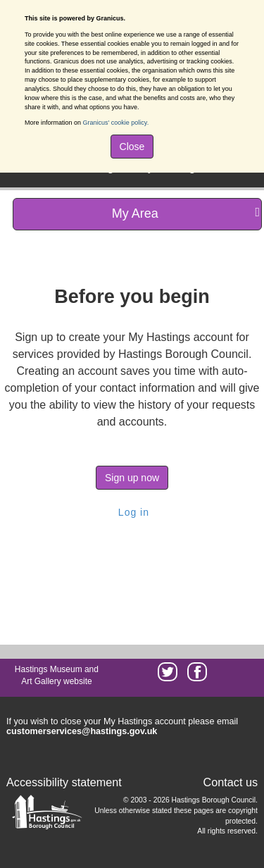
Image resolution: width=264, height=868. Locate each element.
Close (132, 147)
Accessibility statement (64, 782)
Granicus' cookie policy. (116, 123)
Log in (132, 512)
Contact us (231, 782)
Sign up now (132, 478)
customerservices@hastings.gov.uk (82, 731)
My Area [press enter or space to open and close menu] (186, 213)
